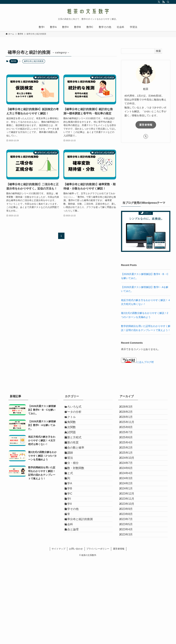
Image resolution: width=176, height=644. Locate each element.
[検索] (168, 2)
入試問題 (74, 450)
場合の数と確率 (78, 475)
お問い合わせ (76, 633)
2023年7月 (129, 592)
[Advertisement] (146, 171)
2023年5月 (129, 600)
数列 (71, 525)
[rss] (163, 2)
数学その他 (75, 575)
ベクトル (74, 425)
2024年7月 (129, 500)
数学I (72, 559)
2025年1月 (129, 483)
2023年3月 (129, 617)
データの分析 (77, 417)
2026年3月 (129, 408)
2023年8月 (129, 584)
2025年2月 (129, 475)
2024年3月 (129, 525)
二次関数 (74, 442)
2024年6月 (129, 509)
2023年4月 (129, 609)
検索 (158, 51)
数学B (14, 61)
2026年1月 (129, 425)
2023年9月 (129, 575)
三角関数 (74, 433)
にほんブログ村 (137, 362)
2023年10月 (130, 567)
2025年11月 (130, 433)
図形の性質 (75, 467)
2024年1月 (129, 542)
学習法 (73, 492)
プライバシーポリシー (98, 633)
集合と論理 (75, 609)
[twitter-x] (159, 2)
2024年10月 (130, 492)
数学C (72, 550)
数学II (72, 567)
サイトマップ (58, 633)
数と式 (73, 517)
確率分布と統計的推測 (82, 592)
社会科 (73, 600)
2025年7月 (129, 450)
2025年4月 (129, 467)
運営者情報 (146, 125)
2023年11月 (130, 559)
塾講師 (73, 483)
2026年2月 (129, 417)
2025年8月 (129, 442)
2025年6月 (129, 458)
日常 (71, 584)
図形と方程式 (77, 458)
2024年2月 (129, 534)
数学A (72, 534)
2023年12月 (130, 550)
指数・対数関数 (78, 509)
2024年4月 (129, 517)
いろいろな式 (77, 408)
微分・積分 (75, 500)
